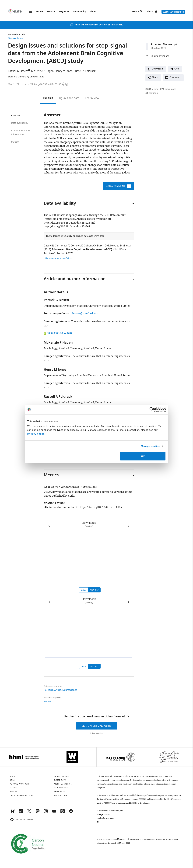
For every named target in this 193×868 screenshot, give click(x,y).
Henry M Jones (64, 71)
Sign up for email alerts (97, 726)
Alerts (150, 12)
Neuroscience (15, 39)
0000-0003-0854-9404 (58, 333)
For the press (61, 788)
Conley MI (77, 246)
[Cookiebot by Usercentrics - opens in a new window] (152, 409)
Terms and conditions (22, 795)
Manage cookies (150, 446)
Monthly (94, 590)
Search (135, 12)
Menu (31, 12)
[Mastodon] (38, 813)
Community (80, 12)
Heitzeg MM (118, 246)
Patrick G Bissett (18, 71)
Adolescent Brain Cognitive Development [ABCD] (82, 250)
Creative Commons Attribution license (156, 839)
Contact (15, 792)
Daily (83, 590)
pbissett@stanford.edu (84, 314)
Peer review (92, 98)
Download (157, 69)
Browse (51, 12)
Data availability (20, 123)
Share (155, 78)
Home (40, 12)
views (152, 89)
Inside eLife (60, 780)
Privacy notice (96, 733)
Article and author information (21, 133)
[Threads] (63, 813)
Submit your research (173, 12)
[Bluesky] (13, 813)
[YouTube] (54, 813)
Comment (176, 78)
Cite (177, 69)
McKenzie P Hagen (42, 71)
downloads (168, 89)
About (93, 12)
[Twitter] (29, 813)
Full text (48, 98)
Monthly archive (63, 784)
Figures (69, 98)
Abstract (16, 115)
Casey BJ (49, 246)
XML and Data (61, 795)
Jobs (12, 780)
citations (152, 93)
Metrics (15, 142)
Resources (59, 792)
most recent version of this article (104, 25)
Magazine (64, 12)
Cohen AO (90, 246)
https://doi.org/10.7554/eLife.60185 (42, 84)
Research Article (17, 35)
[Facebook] (71, 813)
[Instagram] (46, 813)
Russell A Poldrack (85, 71)
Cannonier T (62, 246)
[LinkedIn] (21, 813)
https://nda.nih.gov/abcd (58, 258)
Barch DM (103, 246)
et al (129, 246)
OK (143, 456)
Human (48, 702)
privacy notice (36, 434)
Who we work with (20, 784)
